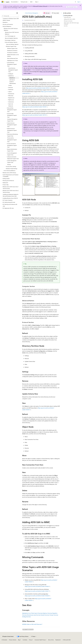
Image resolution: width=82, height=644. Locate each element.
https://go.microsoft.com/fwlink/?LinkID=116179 (34, 115)
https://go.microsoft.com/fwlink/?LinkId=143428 (37, 596)
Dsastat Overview (45, 615)
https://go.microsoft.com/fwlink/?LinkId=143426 (37, 586)
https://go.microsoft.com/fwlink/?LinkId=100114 (38, 88)
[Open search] (75, 2)
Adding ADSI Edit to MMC (70, 19)
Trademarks (58, 640)
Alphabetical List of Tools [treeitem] (12, 60)
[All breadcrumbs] (23, 13)
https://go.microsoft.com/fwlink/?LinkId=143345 (34, 107)
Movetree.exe (30, 615)
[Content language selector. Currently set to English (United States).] (8, 636)
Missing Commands (68, 21)
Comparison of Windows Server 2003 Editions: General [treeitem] (11, 19)
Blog (19, 640)
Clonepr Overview (54, 615)
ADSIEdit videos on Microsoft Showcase (32, 624)
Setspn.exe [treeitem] (11, 106)
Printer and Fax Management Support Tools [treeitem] (12, 140)
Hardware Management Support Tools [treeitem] (12, 120)
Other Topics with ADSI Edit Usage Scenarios (71, 23)
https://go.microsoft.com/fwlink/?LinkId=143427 (37, 591)
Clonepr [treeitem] (10, 85)
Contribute (25, 640)
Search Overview (38, 613)
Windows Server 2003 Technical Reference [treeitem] (12, 33)
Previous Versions (13, 640)
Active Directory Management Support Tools (32, 13)
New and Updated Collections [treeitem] (11, 38)
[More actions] (61, 13)
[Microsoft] (3, 2)
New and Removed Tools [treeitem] (12, 58)
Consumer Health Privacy (40, 640)
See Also (66, 26)
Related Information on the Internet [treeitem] (13, 55)
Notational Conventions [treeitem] (12, 51)
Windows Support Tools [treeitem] (12, 48)
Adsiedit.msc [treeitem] (12, 78)
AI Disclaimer (4, 640)
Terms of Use (51, 640)
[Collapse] (17, 13)
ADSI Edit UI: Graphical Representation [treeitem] (13, 82)
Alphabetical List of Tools (28, 613)
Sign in (79, 2)
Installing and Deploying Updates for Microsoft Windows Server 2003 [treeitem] (11, 195)
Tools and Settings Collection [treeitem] (12, 44)
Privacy (30, 640)
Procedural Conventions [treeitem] (12, 53)
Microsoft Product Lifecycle (40, 6)
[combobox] (10, 16)
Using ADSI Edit (67, 17)
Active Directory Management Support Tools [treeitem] (13, 70)
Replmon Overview (48, 613)
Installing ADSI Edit (68, 16)
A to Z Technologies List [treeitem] (10, 36)
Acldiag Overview (26, 617)
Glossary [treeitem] (9, 164)
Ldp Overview (37, 615)
